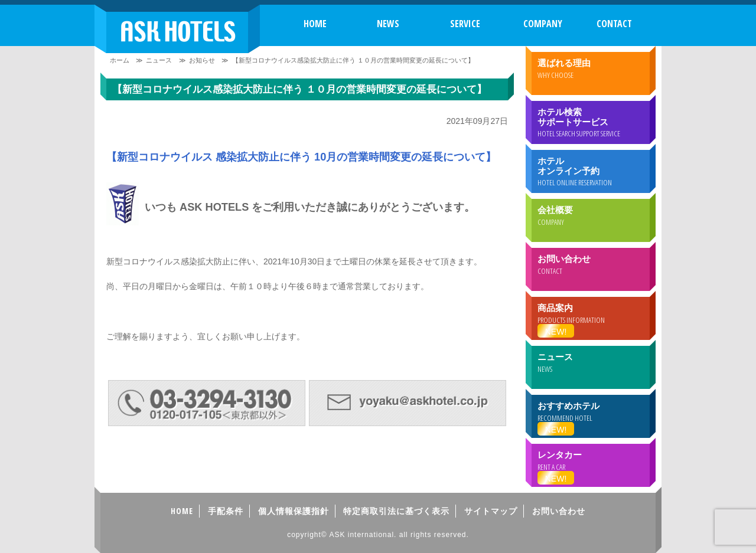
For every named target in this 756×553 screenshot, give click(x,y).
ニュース (159, 60)
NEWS (388, 24)
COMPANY (543, 24)
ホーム (120, 60)
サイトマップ (491, 511)
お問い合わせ (559, 511)
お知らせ (202, 60)
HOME (315, 24)
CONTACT (614, 24)
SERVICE (465, 24)
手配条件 (226, 511)
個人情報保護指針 (294, 511)
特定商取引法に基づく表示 (396, 511)
